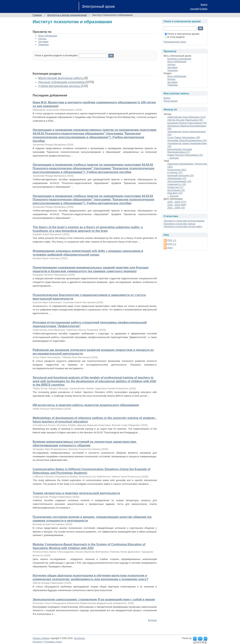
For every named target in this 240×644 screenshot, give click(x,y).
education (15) (175, 193)
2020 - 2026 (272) (177, 202)
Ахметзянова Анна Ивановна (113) (187, 117)
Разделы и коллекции (179, 59)
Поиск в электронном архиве (182, 34)
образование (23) (177, 178)
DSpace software (41, 638)
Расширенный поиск (175, 42)
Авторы (42, 39)
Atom (170, 248)
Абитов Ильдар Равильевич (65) (185, 120)
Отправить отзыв (53, 642)
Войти (204, 5)
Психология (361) (177, 170)
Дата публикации (48, 36)
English (203, 9)
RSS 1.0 (172, 240)
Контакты (38, 642)
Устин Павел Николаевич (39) (184, 137)
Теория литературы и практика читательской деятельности (76, 493)
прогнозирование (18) (179, 181)
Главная (37, 15)
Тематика (43, 45)
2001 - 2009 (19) (176, 208)
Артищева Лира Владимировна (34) (187, 140)
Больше (152, 620)
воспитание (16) (176, 190)
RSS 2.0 (172, 244)
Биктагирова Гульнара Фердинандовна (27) (180, 151)
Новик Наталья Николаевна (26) (185, 155)
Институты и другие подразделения (67, 15)
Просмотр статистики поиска (180, 224)
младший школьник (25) (181, 175)
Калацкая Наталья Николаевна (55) (187, 123)
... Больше (173, 158)
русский (195, 9)
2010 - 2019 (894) (177, 205)
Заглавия (43, 42)
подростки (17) (175, 187)
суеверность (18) (177, 184)
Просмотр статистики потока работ (183, 226)
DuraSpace (79, 638)
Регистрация (171, 101)
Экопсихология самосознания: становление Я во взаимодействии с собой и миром (94, 599)
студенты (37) (175, 172)
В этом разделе (175, 37)
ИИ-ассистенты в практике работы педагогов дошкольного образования (86, 405)
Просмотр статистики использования (184, 221)
